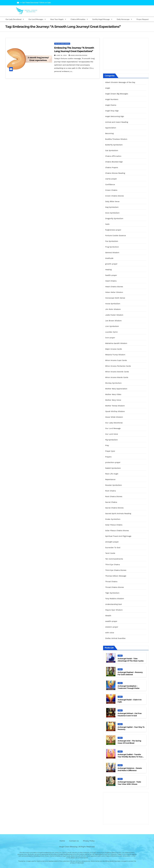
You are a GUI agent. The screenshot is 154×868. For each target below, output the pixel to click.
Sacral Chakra (111, 502)
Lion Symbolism (112, 326)
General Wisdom (112, 253)
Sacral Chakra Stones (114, 508)
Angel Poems (111, 105)
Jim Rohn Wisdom (113, 309)
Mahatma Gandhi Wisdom (116, 343)
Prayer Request (143, 19)
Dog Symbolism (112, 207)
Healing (108, 270)
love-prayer (110, 338)
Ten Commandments (114, 559)
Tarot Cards (110, 553)
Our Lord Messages (37, 19)
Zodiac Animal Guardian (115, 638)
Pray (107, 445)
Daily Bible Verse (112, 201)
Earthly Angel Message (102, 19)
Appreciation (111, 128)
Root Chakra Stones (114, 496)
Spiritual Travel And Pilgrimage (118, 536)
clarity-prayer (111, 179)
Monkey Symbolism (113, 383)
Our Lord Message (113, 428)
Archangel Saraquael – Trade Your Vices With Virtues (129, 783)
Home (62, 841)
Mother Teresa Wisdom (115, 406)
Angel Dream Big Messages (117, 94)
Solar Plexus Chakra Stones (117, 530)
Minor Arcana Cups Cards (116, 360)
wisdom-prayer (112, 627)
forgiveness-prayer (113, 230)
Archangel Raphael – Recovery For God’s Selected (130, 673)
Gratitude (109, 258)
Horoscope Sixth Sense (115, 298)
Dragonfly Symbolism (114, 218)
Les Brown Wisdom (113, 321)
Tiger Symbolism (112, 593)
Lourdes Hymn (111, 332)
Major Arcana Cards (114, 349)
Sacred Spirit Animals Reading (118, 513)
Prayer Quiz (110, 451)
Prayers (108, 457)
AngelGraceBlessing (78, 55)
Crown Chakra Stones (114, 196)
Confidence (110, 184)
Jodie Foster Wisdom (114, 315)
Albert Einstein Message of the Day (120, 82)
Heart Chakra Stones (114, 287)
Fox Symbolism (112, 241)
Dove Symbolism (112, 213)
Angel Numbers (112, 99)
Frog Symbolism (112, 247)
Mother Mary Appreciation (116, 389)
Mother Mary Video (113, 394)
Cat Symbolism (112, 150)
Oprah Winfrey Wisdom (115, 411)
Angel (108, 88)
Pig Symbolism (111, 440)
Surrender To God (113, 548)
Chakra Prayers (112, 167)
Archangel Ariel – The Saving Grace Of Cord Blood (129, 742)
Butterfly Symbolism (114, 145)
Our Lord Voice (112, 434)
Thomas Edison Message (116, 576)
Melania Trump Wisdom (115, 355)
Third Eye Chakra (112, 565)
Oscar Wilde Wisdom (114, 417)
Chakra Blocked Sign (114, 162)
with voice (110, 633)
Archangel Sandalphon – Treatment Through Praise (128, 687)
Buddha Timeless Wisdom (116, 139)
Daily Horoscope (125, 19)
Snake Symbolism (113, 519)
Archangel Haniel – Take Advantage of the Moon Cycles (131, 660)
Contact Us (74, 841)
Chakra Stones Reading (115, 173)
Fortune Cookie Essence (62, 44)
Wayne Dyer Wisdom (114, 610)
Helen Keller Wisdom (114, 292)
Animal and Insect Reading (117, 122)
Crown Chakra (111, 190)
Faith (107, 224)
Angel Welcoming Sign (115, 116)
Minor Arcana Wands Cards (117, 377)
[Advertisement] (126, 54)
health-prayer (111, 275)
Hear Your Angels (58, 19)
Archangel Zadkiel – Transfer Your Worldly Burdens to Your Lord (130, 757)
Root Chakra (110, 491)
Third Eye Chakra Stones (116, 570)
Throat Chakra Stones (115, 587)
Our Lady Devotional (15, 19)
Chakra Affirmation (79, 19)
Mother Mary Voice (113, 400)
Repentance (110, 479)
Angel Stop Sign (112, 111)
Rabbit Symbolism (113, 468)
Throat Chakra (111, 582)
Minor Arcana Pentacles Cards (118, 366)
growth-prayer (111, 264)
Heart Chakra (111, 281)
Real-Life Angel (112, 474)
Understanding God (113, 604)
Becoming (109, 133)
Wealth (108, 616)
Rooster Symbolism (114, 485)
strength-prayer (112, 542)
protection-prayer (113, 462)
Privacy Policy (89, 841)
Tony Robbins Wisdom (115, 599)
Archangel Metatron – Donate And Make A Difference (130, 769)
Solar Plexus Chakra (114, 525)
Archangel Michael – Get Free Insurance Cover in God (130, 715)
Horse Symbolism (113, 304)
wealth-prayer (111, 621)
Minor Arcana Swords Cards (117, 372)
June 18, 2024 (62, 55)
